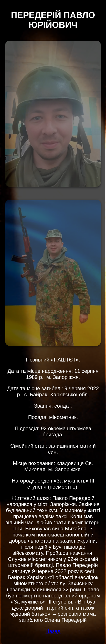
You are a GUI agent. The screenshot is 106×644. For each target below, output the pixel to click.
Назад (53, 631)
